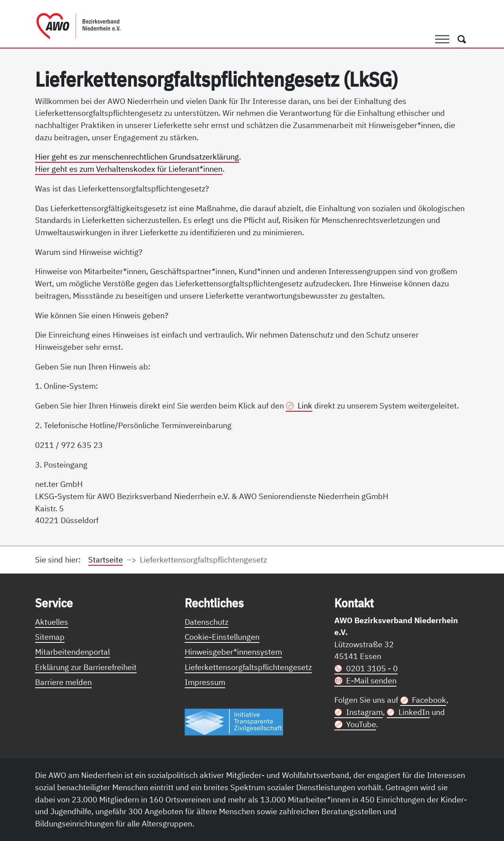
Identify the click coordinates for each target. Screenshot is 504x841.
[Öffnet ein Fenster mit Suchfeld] (462, 39)
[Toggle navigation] (442, 39)
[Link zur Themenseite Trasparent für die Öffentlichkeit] (234, 721)
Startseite (106, 560)
